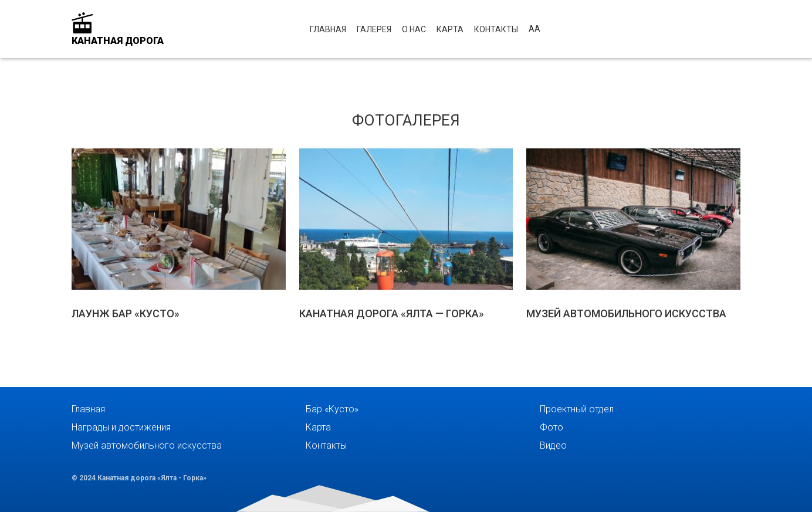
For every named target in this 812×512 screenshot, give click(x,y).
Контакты (496, 29)
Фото (552, 427)
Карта (450, 29)
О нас (414, 29)
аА (534, 29)
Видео (553, 445)
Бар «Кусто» (332, 409)
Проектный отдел (577, 409)
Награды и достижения (121, 427)
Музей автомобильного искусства (147, 445)
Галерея (374, 29)
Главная (328, 29)
